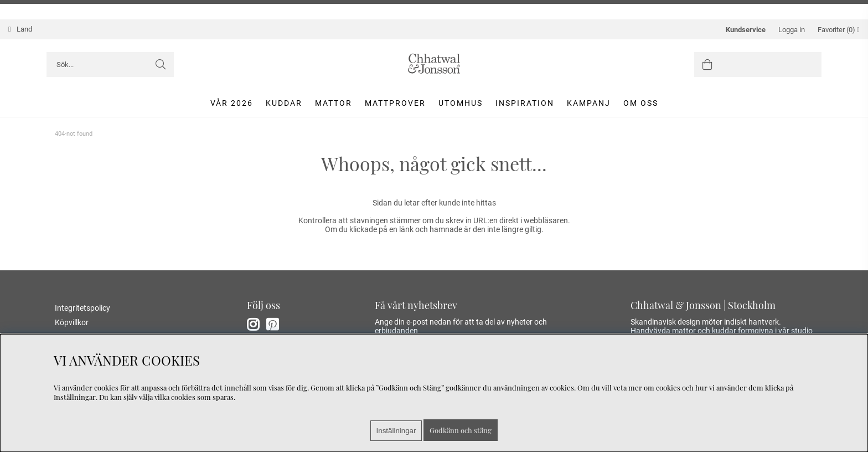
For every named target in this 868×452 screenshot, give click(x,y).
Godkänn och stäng (461, 430)
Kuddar (284, 103)
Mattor (334, 103)
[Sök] (110, 65)
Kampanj (589, 103)
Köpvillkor (72, 322)
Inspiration (525, 103)
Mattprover (395, 103)
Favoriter (839, 30)
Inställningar (396, 431)
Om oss (641, 103)
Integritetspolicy (82, 308)
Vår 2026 (232, 103)
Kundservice (746, 30)
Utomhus (461, 103)
